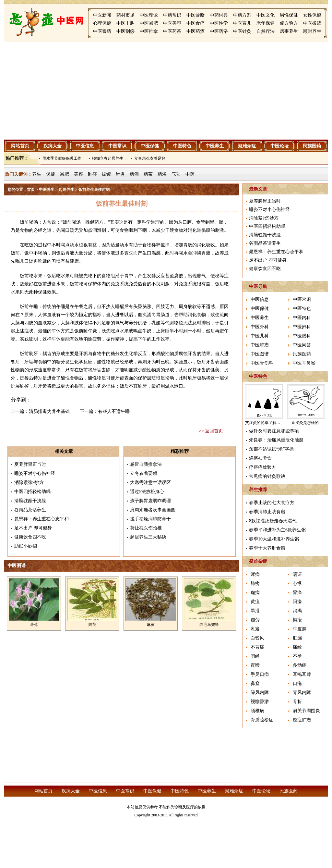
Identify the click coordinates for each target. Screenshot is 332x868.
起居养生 (66, 190)
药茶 (148, 174)
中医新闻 (102, 15)
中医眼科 (302, 336)
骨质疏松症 (262, 720)
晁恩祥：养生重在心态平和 (41, 519)
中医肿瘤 (260, 345)
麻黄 (151, 625)
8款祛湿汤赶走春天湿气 (273, 521)
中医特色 (182, 146)
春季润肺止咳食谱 (267, 512)
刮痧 (92, 174)
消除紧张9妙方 (29, 483)
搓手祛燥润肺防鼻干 (150, 519)
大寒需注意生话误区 (150, 483)
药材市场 (125, 15)
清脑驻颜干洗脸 (30, 501)
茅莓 (34, 625)
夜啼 (255, 665)
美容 (78, 174)
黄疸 (255, 602)
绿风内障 (260, 693)
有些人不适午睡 (114, 411)
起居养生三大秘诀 (148, 537)
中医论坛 (279, 146)
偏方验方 (289, 23)
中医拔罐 (312, 23)
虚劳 (255, 620)
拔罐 (106, 174)
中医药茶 (172, 31)
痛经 (297, 647)
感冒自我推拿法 (146, 464)
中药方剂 (242, 15)
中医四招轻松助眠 (32, 492)
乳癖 (255, 629)
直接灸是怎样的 (305, 423)
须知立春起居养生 (108, 158)
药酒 (134, 174)
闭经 (255, 656)
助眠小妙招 (26, 546)
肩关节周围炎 (306, 711)
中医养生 (215, 146)
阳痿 (297, 602)
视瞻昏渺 (260, 702)
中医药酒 (196, 31)
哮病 (255, 574)
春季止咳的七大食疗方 (272, 503)
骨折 (297, 702)
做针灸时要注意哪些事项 (274, 431)
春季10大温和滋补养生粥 (274, 539)
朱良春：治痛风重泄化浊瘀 (276, 440)
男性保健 (289, 15)
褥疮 (297, 620)
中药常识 (172, 15)
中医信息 (85, 146)
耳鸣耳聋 (302, 674)
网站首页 (20, 146)
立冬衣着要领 (144, 473)
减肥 (65, 174)
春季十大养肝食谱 (267, 548)
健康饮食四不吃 (30, 537)
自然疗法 (266, 31)
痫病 (255, 593)
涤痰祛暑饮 (260, 458)
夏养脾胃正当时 (30, 464)
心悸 (297, 583)
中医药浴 (219, 31)
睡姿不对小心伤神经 (35, 473)
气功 (176, 174)
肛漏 (297, 638)
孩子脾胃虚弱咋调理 (150, 501)
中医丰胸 (125, 23)
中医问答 (302, 345)
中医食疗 (196, 23)
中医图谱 (260, 354)
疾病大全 (53, 146)
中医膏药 (102, 31)
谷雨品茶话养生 (30, 510)
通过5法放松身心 (147, 492)
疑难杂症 (247, 146)
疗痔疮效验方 (263, 467)
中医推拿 (149, 31)
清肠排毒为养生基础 (49, 411)
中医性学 (219, 23)
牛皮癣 (300, 629)
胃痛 (297, 593)
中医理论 (149, 15)
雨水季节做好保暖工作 (62, 158)
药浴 (162, 174)
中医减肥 (149, 23)
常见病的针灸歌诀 (267, 476)
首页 (31, 190)
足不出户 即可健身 (33, 528)
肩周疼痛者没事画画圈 (153, 510)
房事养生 (289, 31)
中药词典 (219, 15)
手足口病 (260, 674)
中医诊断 (196, 15)
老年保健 (266, 23)
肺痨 (255, 583)
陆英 (92, 625)
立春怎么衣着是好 (150, 158)
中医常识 (117, 146)
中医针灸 (242, 31)
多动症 (300, 665)
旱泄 (255, 611)
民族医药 (312, 146)
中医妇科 (302, 327)
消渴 (297, 611)
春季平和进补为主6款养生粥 (277, 530)
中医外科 (260, 327)
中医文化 (266, 15)
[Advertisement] (166, 91)
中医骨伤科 (262, 363)
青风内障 (302, 693)
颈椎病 (257, 711)
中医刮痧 (125, 31)
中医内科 (302, 318)
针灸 (120, 174)
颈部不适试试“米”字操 (271, 449)
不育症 (257, 647)
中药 (190, 174)
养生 (37, 174)
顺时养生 (312, 31)
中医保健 (150, 146)
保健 (51, 174)
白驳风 (257, 638)
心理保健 (102, 23)
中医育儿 (242, 23)
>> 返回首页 (211, 431)
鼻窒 (255, 683)
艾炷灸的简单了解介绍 (265, 423)
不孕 (297, 656)
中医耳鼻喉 (304, 363)
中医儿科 (260, 336)
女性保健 (312, 15)
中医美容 (172, 23)
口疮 (297, 683)
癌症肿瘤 (302, 720)
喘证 (297, 574)
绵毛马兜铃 (209, 625)
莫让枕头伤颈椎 (146, 528)
